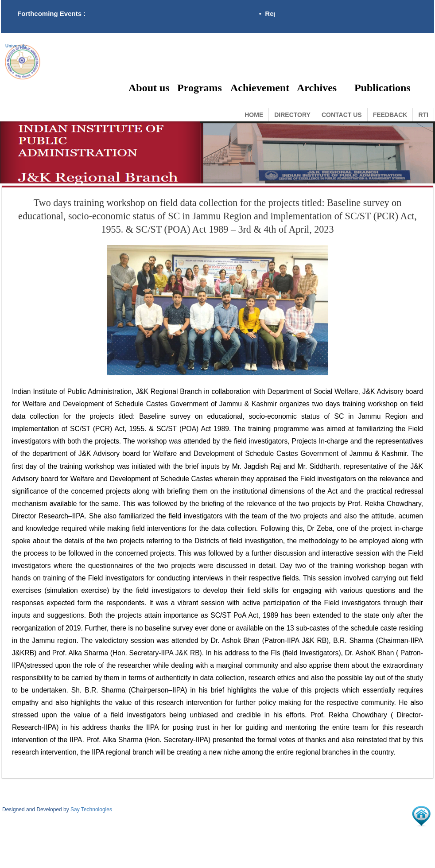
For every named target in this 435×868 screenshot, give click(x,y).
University (16, 46)
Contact (342, 115)
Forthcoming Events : (51, 14)
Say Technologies (91, 810)
